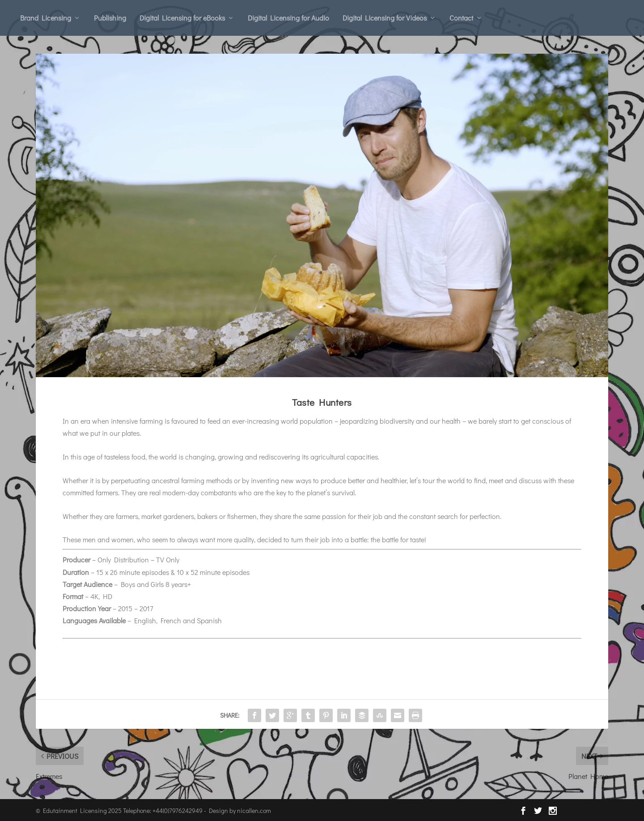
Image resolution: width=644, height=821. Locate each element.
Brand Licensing (46, 18)
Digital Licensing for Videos (385, 18)
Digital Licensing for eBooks (182, 18)
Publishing (110, 18)
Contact (461, 18)
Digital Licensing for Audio (288, 18)
